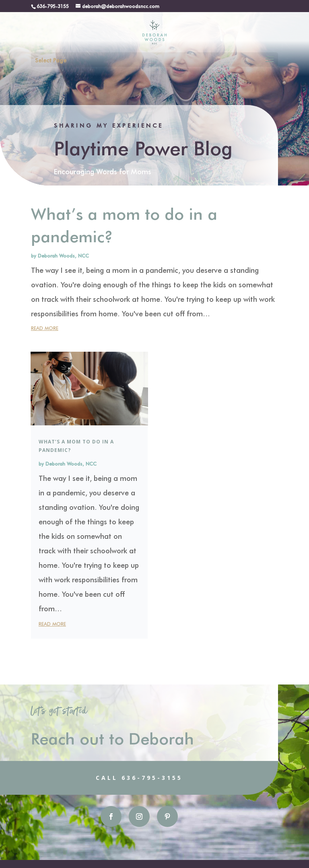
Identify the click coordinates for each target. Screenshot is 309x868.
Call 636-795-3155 (115, 778)
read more (45, 328)
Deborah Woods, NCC (63, 256)
